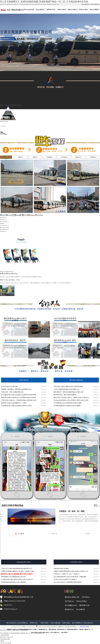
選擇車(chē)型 (51, 10)
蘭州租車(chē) (69, 609)
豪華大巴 (21, 157)
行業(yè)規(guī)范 (88, 623)
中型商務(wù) (50, 157)
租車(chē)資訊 (84, 10)
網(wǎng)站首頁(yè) (12, 623)
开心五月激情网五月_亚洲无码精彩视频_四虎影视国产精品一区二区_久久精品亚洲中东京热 (44, 2)
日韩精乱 (2, 641)
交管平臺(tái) (86, 597)
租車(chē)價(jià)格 (55, 623)
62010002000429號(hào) (52, 627)
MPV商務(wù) (64, 157)
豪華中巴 (35, 157)
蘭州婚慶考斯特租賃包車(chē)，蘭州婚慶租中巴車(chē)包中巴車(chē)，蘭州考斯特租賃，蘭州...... (15, 344)
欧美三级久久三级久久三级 (7, 637)
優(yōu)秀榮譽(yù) (95, 4)
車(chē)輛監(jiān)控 (71, 605)
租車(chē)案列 (62, 10)
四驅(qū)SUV (79, 157)
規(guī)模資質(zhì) (86, 4)
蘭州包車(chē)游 (84, 605)
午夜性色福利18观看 (5, 639)
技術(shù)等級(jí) (82, 601)
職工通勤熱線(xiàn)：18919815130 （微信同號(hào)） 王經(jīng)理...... (65, 344)
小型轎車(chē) (93, 157)
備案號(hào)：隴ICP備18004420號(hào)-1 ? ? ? (50, 630)
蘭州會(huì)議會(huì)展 (72, 597)
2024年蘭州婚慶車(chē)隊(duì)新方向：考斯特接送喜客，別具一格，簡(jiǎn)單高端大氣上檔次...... (15, 323)
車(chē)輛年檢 (81, 609)
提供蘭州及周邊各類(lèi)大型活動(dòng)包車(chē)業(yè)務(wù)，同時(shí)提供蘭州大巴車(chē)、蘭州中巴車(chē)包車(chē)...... (65, 323)
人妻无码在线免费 (4, 635)
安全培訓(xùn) (69, 601)
